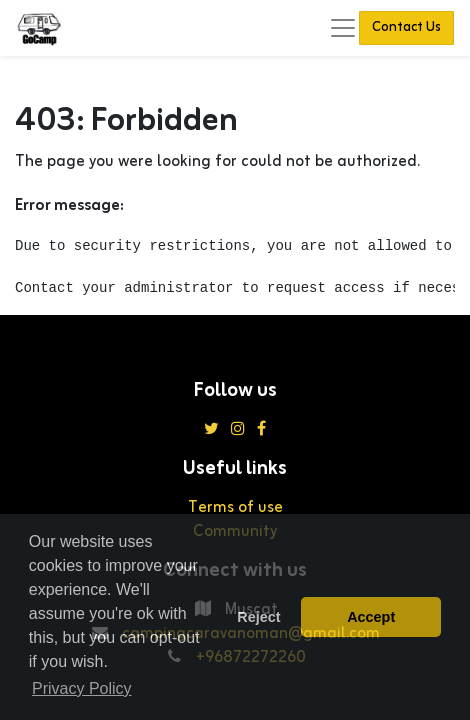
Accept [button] (371, 617)
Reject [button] (258, 617)
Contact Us (406, 27)
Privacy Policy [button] (82, 688)
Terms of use (235, 508)
